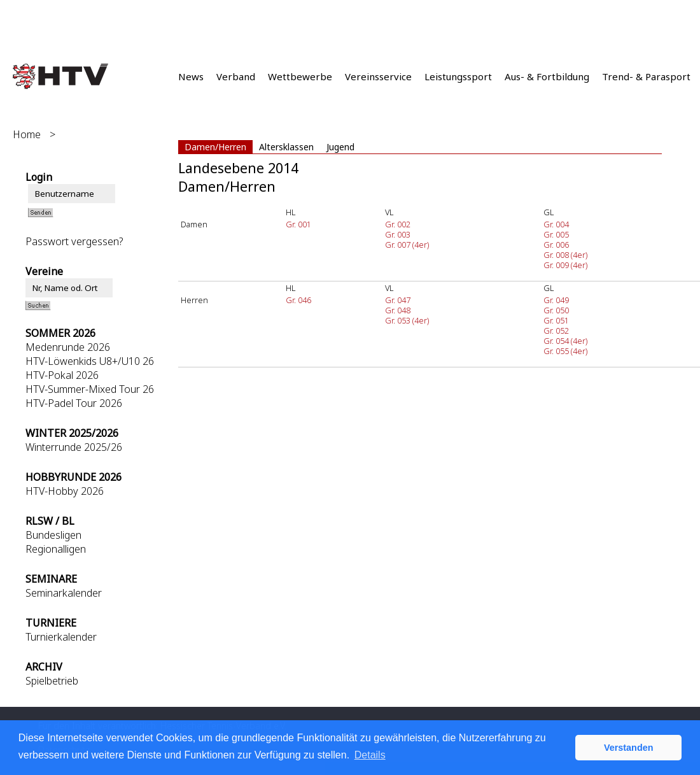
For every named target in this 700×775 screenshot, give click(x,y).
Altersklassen (286, 147)
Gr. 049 (556, 300)
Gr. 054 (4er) (565, 341)
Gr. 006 (556, 245)
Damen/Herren (215, 147)
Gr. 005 (556, 234)
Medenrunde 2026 (68, 347)
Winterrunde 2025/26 (74, 447)
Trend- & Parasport (646, 76)
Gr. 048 (398, 310)
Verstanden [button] (629, 748)
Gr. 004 (556, 224)
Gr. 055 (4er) (565, 351)
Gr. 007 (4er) (407, 245)
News (191, 76)
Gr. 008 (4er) (565, 255)
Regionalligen (56, 549)
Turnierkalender (61, 637)
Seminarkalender (64, 593)
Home (27, 134)
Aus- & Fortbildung (547, 76)
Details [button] (370, 755)
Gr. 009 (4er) (565, 265)
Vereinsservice (378, 76)
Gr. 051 (556, 320)
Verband (236, 76)
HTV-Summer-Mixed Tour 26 (90, 389)
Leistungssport (458, 76)
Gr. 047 (398, 300)
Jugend (340, 147)
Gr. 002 (398, 224)
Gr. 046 (298, 300)
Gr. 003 (398, 234)
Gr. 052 (556, 331)
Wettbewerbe (300, 76)
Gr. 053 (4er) (407, 320)
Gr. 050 (556, 310)
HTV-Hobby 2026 (65, 491)
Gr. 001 (298, 224)
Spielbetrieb (52, 681)
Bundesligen (53, 535)
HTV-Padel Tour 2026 (74, 403)
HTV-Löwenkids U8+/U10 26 (90, 361)
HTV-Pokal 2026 (62, 375)
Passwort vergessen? (74, 241)
